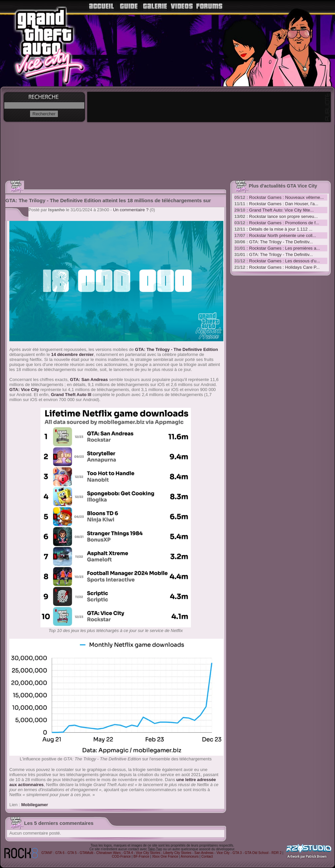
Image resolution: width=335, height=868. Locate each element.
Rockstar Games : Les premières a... (285, 248)
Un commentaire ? (131, 210)
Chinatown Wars (108, 853)
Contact (207, 856)
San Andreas (204, 853)
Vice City (223, 853)
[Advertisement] (258, 381)
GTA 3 (237, 853)
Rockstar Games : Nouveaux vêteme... (286, 197)
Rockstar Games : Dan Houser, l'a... (284, 204)
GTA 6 (60, 853)
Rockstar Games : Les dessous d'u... (285, 261)
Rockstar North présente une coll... (283, 235)
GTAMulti (86, 853)
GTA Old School (257, 853)
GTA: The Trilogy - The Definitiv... (281, 242)
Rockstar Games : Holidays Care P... (284, 267)
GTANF (47, 853)
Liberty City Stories (177, 853)
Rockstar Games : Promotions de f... (284, 223)
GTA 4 (128, 853)
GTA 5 (72, 853)
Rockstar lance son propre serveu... (283, 216)
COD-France (121, 856)
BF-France (141, 856)
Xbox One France (165, 856)
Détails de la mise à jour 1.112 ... (281, 229)
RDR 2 (276, 853)
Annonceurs (190, 856)
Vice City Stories (148, 853)
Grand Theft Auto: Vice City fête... (281, 210)
